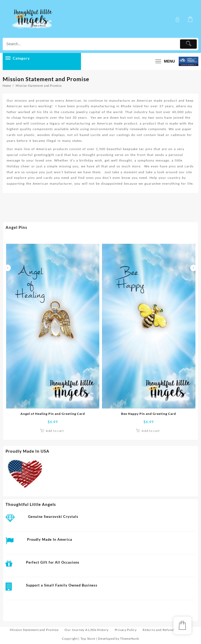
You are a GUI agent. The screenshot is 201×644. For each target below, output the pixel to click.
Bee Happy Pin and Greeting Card (149, 414)
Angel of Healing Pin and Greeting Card (53, 414)
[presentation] (8, 268)
